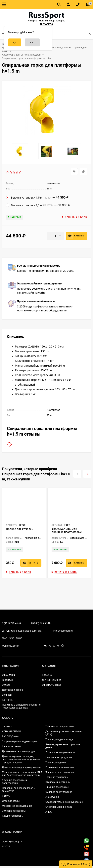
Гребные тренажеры (57, 777)
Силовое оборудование (59, 792)
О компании (9, 675)
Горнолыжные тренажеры (60, 752)
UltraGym (7, 727)
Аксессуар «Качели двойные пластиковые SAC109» (67, 532)
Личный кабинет (51, 680)
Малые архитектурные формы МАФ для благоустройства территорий (22, 774)
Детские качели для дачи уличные (22, 767)
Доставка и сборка (13, 690)
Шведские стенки (12, 746)
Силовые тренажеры (14, 811)
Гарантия (7, 680)
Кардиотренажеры (13, 816)
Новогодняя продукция (59, 757)
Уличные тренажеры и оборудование (15, 782)
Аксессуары (52, 797)
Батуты (6, 796)
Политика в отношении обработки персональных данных (22, 706)
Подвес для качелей (20, 529)
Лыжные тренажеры (57, 787)
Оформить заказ (51, 685)
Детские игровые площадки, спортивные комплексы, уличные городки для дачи (21, 759)
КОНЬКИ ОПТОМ (11, 732)
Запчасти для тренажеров (60, 772)
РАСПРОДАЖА (10, 736)
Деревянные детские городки (19, 751)
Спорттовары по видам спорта (20, 741)
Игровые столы (11, 801)
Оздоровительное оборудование (64, 802)
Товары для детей (56, 762)
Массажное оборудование (17, 806)
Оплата (6, 685)
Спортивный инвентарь (59, 807)
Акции (49, 812)
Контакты (8, 700)
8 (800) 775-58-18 (41, 623)
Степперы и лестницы (58, 782)
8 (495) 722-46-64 (12, 623)
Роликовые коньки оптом (60, 767)
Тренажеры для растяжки (60, 727)
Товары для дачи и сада (59, 739)
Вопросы (7, 695)
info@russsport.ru (63, 631)
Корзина (47, 675)
